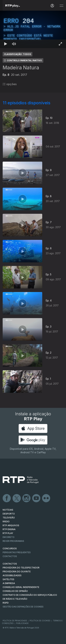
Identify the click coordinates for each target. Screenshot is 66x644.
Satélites (8, 579)
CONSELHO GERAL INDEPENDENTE (21, 587)
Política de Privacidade (15, 621)
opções (10, 84)
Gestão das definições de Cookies (23, 607)
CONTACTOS (10, 564)
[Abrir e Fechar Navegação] (61, 6)
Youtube (36, 498)
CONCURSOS (10, 548)
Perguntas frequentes (17, 552)
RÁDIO (6, 521)
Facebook (7, 498)
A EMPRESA (9, 583)
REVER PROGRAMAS (13, 541)
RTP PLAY (8, 533)
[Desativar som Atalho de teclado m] (14, 44)
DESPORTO (9, 514)
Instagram (27, 498)
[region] (33, 29)
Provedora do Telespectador (21, 568)
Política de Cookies (40, 621)
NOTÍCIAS (8, 510)
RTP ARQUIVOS (11, 525)
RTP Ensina (9, 529)
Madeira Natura (21, 68)
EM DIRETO (9, 537)
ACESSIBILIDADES (12, 575)
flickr (46, 498)
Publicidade (22, 623)
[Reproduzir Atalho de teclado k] (6, 44)
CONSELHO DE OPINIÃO (15, 591)
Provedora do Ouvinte (17, 572)
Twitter (17, 498)
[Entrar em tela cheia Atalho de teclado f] (60, 44)
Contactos (10, 556)
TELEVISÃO (9, 518)
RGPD (6, 603)
